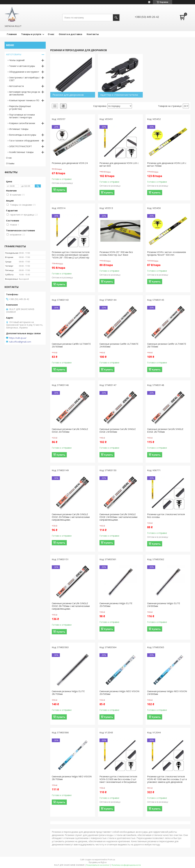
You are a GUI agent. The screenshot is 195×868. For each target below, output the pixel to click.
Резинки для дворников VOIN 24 (70, 163)
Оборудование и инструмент (24, 72)
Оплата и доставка (70, 34)
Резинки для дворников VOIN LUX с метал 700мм (167, 164)
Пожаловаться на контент (98, 865)
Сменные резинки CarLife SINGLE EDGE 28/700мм (165, 430)
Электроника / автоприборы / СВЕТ (25, 79)
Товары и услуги (31, 34)
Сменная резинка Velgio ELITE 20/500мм (116, 605)
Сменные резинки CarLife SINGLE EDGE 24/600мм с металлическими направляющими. (118, 517)
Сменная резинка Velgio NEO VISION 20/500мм (119, 693)
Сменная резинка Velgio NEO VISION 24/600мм (167, 693)
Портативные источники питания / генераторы (22, 116)
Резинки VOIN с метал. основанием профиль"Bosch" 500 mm (167, 253)
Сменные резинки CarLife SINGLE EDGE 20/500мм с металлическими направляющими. (71, 517)
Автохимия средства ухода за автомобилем (25, 93)
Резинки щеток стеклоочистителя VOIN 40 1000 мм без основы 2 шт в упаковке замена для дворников (167, 779)
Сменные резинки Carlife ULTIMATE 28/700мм (167, 345)
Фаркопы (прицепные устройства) (20, 108)
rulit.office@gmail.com (20, 342)
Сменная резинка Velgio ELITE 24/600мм (164, 605)
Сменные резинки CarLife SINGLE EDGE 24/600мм (118, 430)
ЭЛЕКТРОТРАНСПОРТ (20, 146)
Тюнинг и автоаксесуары (22, 66)
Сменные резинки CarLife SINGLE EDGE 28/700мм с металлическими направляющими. (71, 606)
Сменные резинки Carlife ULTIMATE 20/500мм (71, 345)
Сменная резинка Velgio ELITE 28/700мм (68, 693)
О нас (51, 34)
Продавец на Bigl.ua (98, 862)
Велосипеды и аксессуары (23, 135)
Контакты (93, 34)
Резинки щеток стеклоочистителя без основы (166, 516)
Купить (61, 190)
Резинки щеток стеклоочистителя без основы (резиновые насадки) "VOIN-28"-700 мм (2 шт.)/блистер (71, 255)
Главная (12, 34)
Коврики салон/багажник (22, 123)
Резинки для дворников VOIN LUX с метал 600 (119, 164)
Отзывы (10, 163)
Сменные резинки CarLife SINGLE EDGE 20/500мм (70, 430)
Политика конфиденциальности (126, 865)
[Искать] (116, 18)
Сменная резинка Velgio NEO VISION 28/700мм (72, 778)
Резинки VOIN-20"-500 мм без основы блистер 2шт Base (116, 253)
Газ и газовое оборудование (24, 141)
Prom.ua (111, 860)
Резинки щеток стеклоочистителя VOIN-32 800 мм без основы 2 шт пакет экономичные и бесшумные (118, 779)
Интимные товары (19, 129)
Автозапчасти (16, 86)
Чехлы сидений (17, 60)
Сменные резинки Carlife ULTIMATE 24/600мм (119, 345)
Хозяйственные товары (21, 152)
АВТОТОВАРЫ (14, 54)
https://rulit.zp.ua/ (18, 338)
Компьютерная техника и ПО (24, 100)
